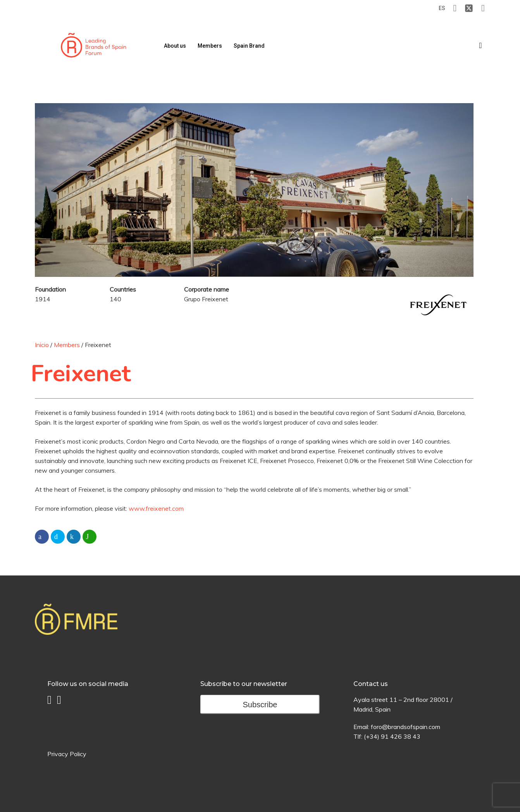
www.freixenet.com (156, 508)
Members (67, 345)
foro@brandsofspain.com (405, 727)
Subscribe (260, 705)
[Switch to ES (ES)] (442, 8)
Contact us (371, 684)
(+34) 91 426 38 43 (392, 736)
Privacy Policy (67, 754)
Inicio (42, 345)
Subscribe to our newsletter (244, 684)
